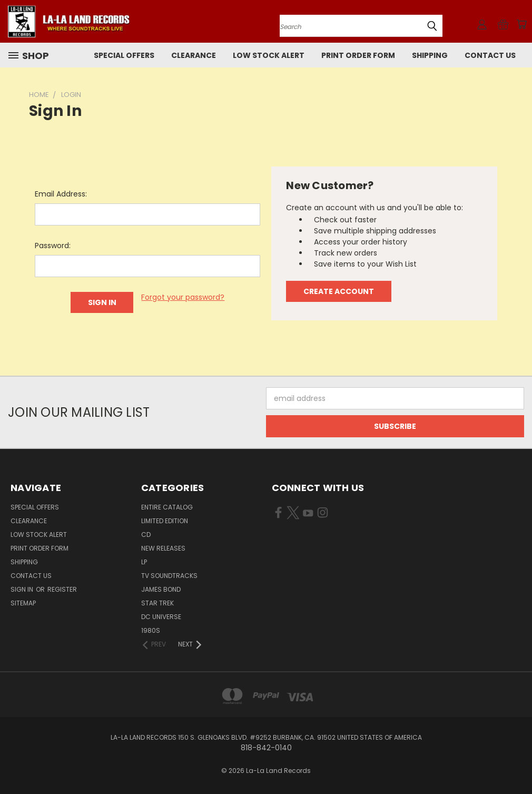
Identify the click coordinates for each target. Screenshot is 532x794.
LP (144, 562)
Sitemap (23, 603)
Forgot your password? (183, 297)
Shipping (430, 55)
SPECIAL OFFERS (124, 55)
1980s (151, 630)
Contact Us (490, 55)
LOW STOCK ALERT (269, 55)
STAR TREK (157, 603)
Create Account (339, 291)
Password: (53, 246)
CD (146, 535)
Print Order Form (358, 55)
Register (62, 589)
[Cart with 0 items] (521, 24)
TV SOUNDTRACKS (169, 576)
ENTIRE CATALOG (167, 507)
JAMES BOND (161, 589)
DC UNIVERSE (161, 617)
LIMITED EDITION (165, 521)
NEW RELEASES (163, 548)
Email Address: (61, 194)
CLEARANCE (194, 55)
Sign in (23, 589)
